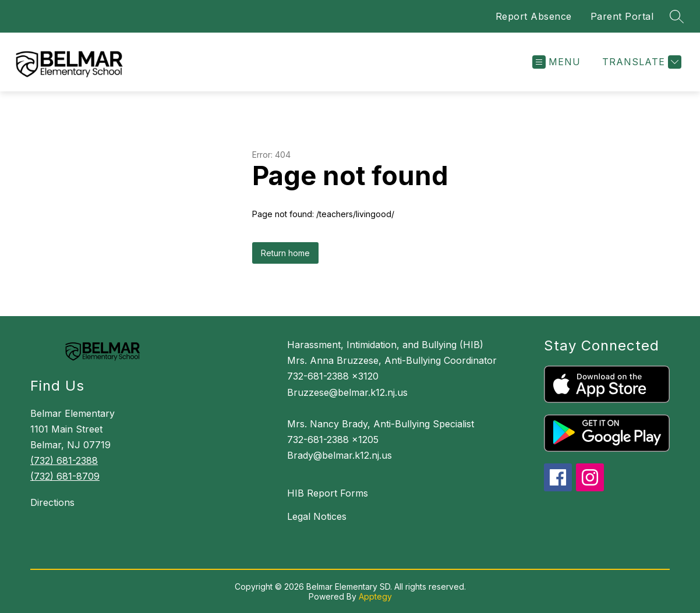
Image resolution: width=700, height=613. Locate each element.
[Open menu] (556, 62)
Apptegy (375, 596)
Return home (285, 253)
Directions (52, 502)
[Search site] (677, 16)
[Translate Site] (640, 62)
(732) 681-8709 (65, 476)
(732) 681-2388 (64, 460)
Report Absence (534, 16)
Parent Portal (622, 16)
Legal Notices (317, 516)
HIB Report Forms (328, 493)
